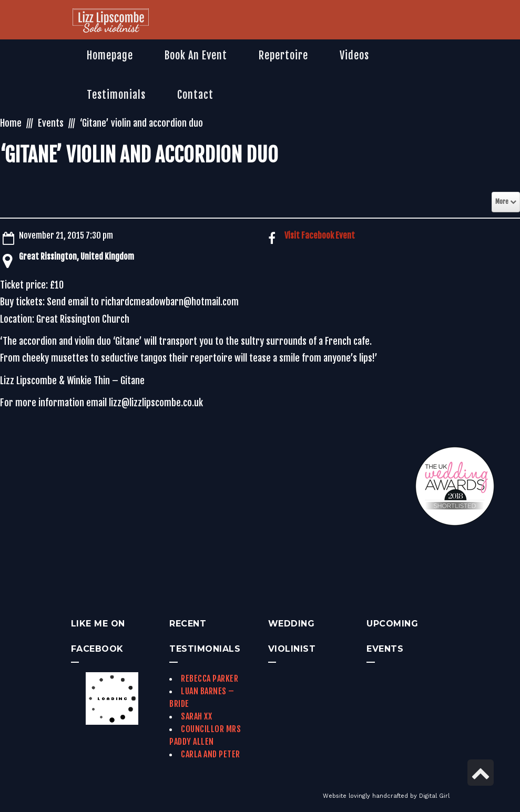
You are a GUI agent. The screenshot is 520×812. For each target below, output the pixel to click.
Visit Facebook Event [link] (320, 235)
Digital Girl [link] (434, 796)
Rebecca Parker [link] (210, 679)
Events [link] (51, 123)
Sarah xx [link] (196, 716)
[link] (111, 22)
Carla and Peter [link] (211, 754)
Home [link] (11, 123)
